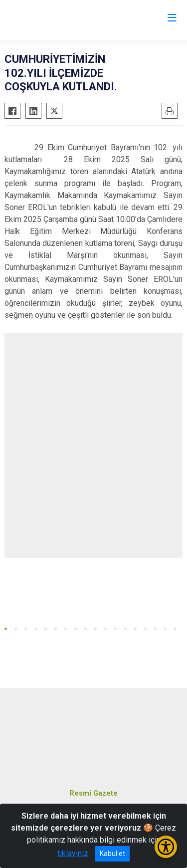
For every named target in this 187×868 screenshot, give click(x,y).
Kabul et (112, 854)
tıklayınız (73, 853)
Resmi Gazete (93, 793)
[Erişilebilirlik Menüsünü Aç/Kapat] (166, 847)
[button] (6, 629)
